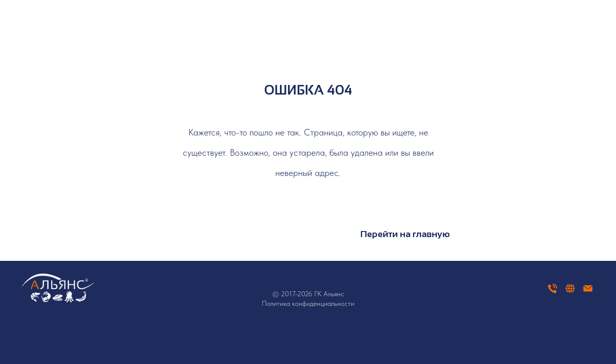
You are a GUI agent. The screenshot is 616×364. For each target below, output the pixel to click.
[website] (570, 292)
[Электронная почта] (588, 292)
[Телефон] (552, 292)
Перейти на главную (405, 234)
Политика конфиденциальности (308, 303)
